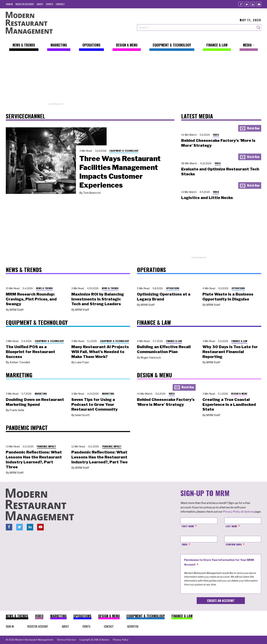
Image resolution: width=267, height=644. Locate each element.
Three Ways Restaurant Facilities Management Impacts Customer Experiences (120, 172)
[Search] (258, 27)
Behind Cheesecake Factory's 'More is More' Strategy (166, 402)
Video (216, 135)
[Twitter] (247, 4)
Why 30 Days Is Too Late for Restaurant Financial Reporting (230, 352)
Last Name (231, 526)
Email (185, 544)
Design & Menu (239, 393)
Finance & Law (174, 341)
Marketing (41, 393)
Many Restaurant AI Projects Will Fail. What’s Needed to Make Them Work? (100, 352)
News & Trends (44, 288)
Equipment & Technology (124, 151)
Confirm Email (234, 544)
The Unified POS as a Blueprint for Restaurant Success (30, 352)
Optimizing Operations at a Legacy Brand (164, 297)
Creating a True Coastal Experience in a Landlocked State (229, 404)
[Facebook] (241, 4)
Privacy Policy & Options (238, 512)
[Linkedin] (253, 4)
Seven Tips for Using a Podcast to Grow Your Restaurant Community (95, 404)
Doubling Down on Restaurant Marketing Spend (35, 402)
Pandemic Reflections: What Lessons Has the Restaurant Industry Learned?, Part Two (99, 457)
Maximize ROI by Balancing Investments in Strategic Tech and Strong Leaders (98, 299)
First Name (188, 526)
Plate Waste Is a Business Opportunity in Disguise (228, 297)
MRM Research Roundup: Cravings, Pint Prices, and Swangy (31, 299)
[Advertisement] (133, 78)
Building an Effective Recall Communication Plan (164, 349)
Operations (173, 288)
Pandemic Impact (46, 446)
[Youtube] (259, 4)
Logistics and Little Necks (207, 198)
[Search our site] (196, 27)
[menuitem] (9, 4)
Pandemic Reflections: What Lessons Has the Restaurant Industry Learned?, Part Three (34, 459)
